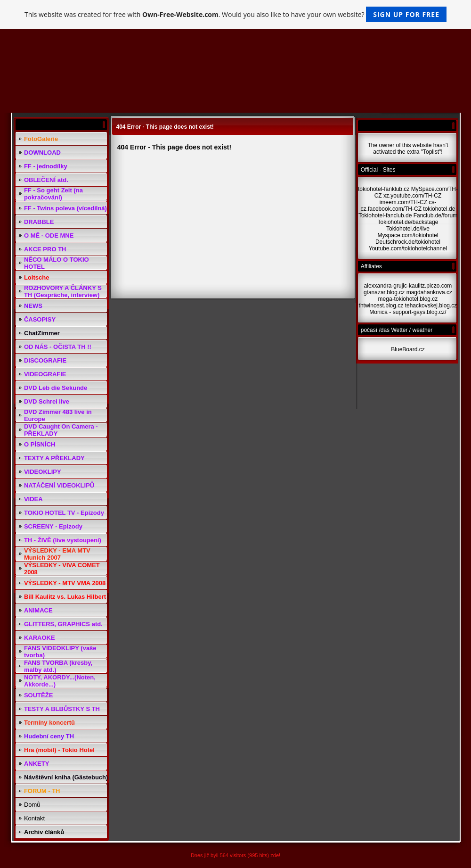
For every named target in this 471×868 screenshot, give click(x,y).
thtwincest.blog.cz (381, 306)
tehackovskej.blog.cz (431, 306)
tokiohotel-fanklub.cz (384, 189)
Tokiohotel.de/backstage (408, 222)
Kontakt (34, 818)
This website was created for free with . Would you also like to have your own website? (235, 14)
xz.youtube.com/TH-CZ (412, 196)
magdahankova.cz (429, 292)
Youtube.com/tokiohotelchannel (408, 248)
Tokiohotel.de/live (408, 229)
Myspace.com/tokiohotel (408, 235)
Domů (32, 805)
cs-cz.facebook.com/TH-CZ (399, 206)
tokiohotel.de (439, 209)
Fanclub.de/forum (435, 215)
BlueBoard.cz (408, 349)
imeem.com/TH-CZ (403, 202)
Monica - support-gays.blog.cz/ (408, 312)
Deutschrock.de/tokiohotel (408, 242)
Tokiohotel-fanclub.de (385, 215)
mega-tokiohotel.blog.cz (408, 299)
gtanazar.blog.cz (384, 292)
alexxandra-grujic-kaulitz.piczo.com (408, 286)
